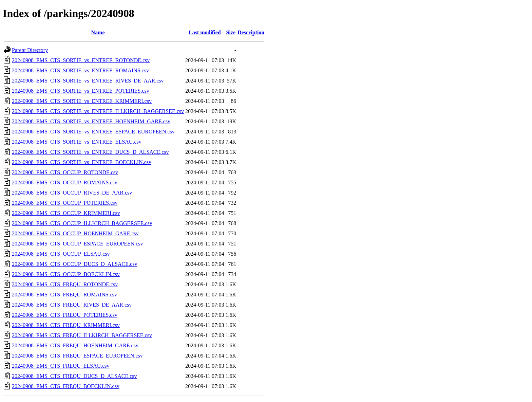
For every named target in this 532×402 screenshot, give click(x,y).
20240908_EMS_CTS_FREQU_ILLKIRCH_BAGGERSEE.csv (82, 335)
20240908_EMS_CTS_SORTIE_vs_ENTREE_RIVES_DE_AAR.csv (88, 81)
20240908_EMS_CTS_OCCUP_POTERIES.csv (65, 203)
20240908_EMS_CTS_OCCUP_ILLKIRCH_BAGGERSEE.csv (82, 223)
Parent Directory (30, 50)
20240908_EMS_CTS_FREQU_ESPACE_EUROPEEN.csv (77, 356)
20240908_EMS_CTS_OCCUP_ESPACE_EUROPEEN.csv (78, 244)
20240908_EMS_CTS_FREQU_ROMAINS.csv (64, 295)
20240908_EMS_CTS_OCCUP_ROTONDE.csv (65, 172)
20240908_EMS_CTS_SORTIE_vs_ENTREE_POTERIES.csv (81, 91)
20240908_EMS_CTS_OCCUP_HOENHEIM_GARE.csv (75, 233)
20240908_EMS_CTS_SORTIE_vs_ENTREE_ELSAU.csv (77, 142)
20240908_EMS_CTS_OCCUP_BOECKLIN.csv (66, 274)
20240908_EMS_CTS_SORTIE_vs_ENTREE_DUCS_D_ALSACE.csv (90, 152)
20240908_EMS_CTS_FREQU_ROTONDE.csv (65, 284)
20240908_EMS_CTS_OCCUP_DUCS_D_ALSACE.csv (74, 264)
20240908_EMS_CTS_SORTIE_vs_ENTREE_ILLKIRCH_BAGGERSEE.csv (98, 111)
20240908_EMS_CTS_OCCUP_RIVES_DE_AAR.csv (72, 193)
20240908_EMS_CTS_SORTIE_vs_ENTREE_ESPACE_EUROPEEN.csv (93, 132)
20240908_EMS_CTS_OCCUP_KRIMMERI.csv (66, 213)
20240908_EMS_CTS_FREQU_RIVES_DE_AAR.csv (72, 305)
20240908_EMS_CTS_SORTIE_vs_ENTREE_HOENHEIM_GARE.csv (91, 121)
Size (231, 32)
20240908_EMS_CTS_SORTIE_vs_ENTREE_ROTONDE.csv (81, 60)
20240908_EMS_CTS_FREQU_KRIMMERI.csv (66, 325)
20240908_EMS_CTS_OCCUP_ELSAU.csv (61, 254)
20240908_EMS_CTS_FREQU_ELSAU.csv (61, 366)
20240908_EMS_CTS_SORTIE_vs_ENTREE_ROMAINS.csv (80, 70)
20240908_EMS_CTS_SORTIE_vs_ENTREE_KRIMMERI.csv (82, 101)
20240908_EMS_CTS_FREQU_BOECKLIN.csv (66, 386)
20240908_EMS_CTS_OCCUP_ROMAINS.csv (65, 182)
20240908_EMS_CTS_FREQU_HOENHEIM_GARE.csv (75, 345)
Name (98, 32)
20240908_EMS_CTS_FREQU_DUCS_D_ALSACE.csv (74, 376)
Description (251, 32)
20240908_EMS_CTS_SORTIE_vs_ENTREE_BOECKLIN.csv (82, 162)
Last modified (205, 32)
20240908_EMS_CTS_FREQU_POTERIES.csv (65, 315)
